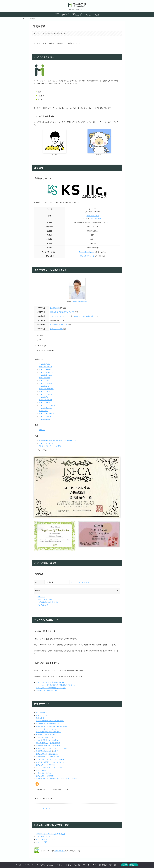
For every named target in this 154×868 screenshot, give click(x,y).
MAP (109, 222)
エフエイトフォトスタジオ (60, 316)
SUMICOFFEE (41, 770)
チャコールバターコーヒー (60, 762)
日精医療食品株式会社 (44, 751)
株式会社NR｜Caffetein (44, 773)
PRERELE (41, 597)
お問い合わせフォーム (87, 256)
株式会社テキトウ (42, 757)
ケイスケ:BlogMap (46, 408)
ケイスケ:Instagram (46, 372)
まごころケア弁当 (61, 748)
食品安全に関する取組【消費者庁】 (49, 732)
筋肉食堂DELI (55, 743)
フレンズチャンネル (45, 599)
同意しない (134, 865)
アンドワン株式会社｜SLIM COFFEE (49, 768)
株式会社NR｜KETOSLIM (45, 776)
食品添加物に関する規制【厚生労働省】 (50, 721)
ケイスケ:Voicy (44, 403)
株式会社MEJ (41, 765)
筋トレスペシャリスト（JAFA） (50, 446)
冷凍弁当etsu (53, 754)
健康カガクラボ (41, 715)
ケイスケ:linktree (45, 381)
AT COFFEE (54, 757)
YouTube (42, 430)
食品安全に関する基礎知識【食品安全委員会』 (52, 726)
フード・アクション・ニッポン (47, 729)
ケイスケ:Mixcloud (46, 400)
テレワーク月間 (41, 842)
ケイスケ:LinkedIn (45, 367)
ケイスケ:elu (44, 411)
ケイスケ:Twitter (45, 364)
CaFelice (61, 759)
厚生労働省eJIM (42, 713)
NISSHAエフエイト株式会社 (84, 316)
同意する (125, 865)
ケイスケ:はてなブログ (47, 405)
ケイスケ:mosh (44, 419)
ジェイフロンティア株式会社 (46, 759)
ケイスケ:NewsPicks (46, 389)
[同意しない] (152, 865)
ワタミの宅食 (53, 740)
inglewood (39, 735)
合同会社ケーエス (93, 216)
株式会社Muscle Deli (43, 746)
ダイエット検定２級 (46, 443)
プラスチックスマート (44, 837)
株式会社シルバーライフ (45, 748)
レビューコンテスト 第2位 (80, 582)
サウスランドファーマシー (49, 808)
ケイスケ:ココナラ (46, 394)
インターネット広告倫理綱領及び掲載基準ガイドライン (56, 685)
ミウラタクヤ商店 (42, 762)
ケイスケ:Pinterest (46, 383)
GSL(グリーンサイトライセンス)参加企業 (51, 834)
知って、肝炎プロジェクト (45, 839)
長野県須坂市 (55, 308)
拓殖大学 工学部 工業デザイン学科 (62, 312)
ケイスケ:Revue (45, 397)
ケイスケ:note (44, 386)
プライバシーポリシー (87, 252)
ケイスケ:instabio (45, 416)
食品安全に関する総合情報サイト (48, 724)
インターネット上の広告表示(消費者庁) (50, 682)
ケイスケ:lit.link (44, 378)
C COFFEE (51, 765)
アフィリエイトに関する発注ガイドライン (51, 688)
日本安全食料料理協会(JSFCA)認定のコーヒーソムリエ (59, 441)
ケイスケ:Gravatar (46, 375)
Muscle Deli (56, 746)
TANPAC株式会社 (42, 743)
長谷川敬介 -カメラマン (58, 325)
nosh (52, 737)
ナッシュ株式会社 (42, 737)
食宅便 (56, 751)
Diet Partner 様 (43, 605)
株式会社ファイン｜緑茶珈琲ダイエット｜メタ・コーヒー (56, 779)
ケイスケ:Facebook (46, 369)
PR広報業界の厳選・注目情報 (48, 602)
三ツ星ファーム (50, 735)
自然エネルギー (59, 851)
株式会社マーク (41, 754)
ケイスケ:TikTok (45, 392)
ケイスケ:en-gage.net (47, 414)
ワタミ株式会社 (41, 740)
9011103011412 (97, 218)
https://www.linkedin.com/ (80, 302)
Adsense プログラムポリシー (46, 691)
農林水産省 (40, 718)
